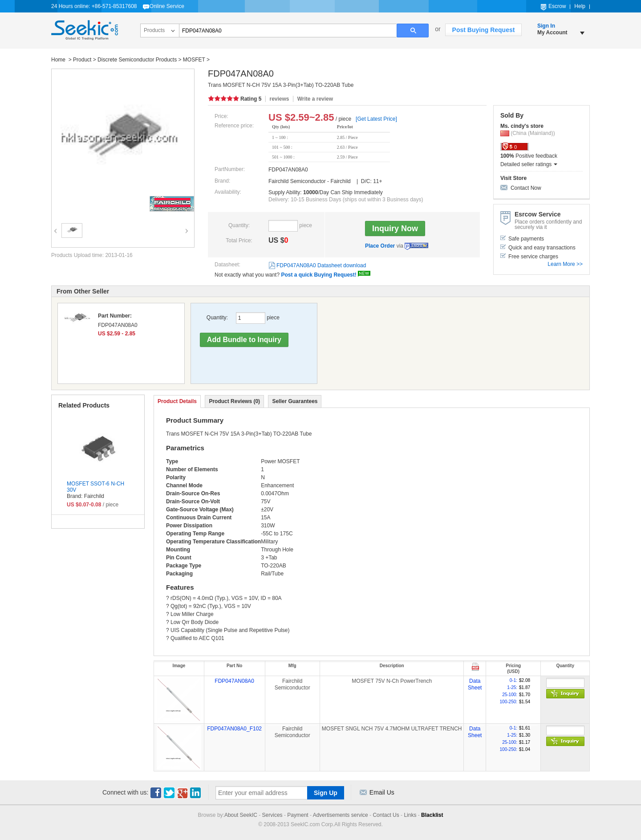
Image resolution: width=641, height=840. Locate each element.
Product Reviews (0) (234, 401)
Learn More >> (565, 264)
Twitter (169, 793)
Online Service (167, 6)
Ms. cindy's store (522, 126)
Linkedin (196, 793)
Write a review (315, 99)
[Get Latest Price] (376, 119)
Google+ (183, 793)
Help (580, 6)
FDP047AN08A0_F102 (234, 729)
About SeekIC (241, 815)
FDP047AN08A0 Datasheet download (321, 265)
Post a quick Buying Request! (318, 275)
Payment (298, 815)
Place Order (380, 246)
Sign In (546, 26)
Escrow (557, 6)
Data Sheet (475, 685)
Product (82, 60)
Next (186, 225)
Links (410, 815)
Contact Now (526, 188)
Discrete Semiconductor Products (137, 60)
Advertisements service (341, 815)
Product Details (177, 401)
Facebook (156, 793)
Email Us (382, 792)
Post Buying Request (484, 30)
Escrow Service (416, 246)
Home (59, 60)
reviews (279, 99)
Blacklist (432, 815)
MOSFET (194, 60)
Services (272, 815)
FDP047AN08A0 (234, 681)
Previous (54, 225)
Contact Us (386, 815)
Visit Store (513, 178)
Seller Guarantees (295, 401)
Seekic (85, 30)
